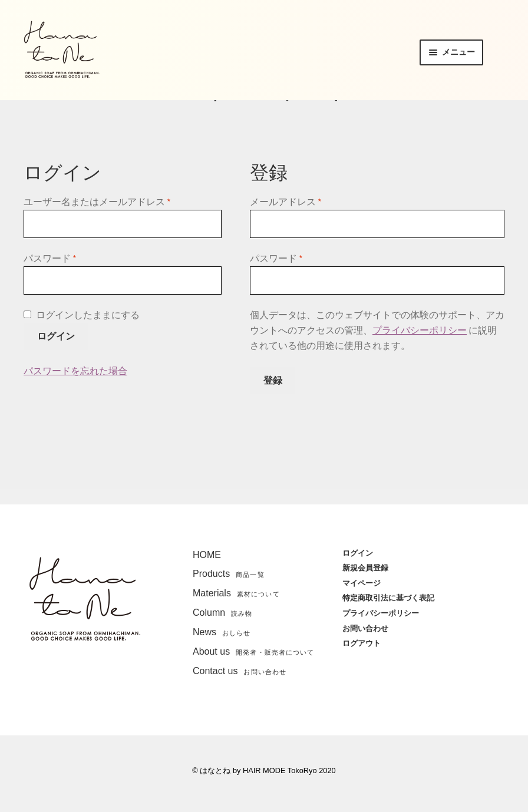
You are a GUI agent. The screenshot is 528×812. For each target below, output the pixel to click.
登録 (273, 380)
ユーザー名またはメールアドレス (97, 202)
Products (229, 574)
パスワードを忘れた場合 (75, 371)
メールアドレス (286, 202)
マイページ (362, 583)
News (222, 632)
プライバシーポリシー (420, 330)
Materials (236, 593)
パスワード (50, 258)
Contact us (240, 671)
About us (253, 651)
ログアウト (362, 643)
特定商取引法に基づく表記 (388, 598)
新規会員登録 (365, 568)
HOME (207, 555)
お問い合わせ (365, 628)
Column (223, 613)
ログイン (56, 336)
